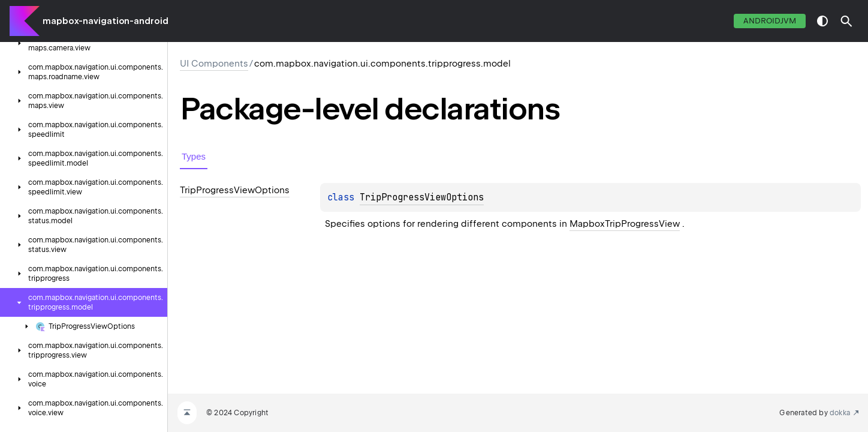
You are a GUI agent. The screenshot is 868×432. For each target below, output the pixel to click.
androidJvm (770, 21)
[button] (846, 21)
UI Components (214, 64)
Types (194, 156)
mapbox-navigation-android (106, 21)
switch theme (822, 21)
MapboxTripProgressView (625, 224)
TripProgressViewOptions (422, 197)
